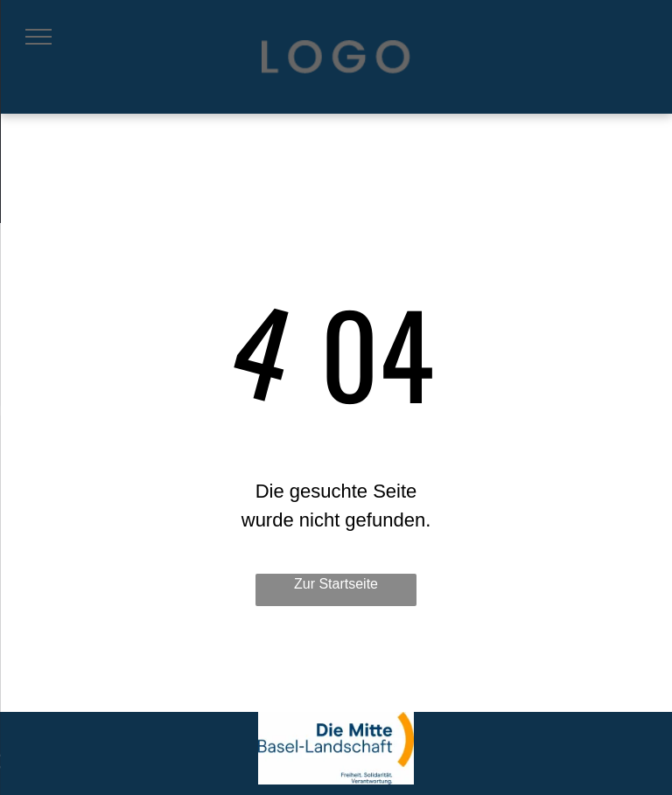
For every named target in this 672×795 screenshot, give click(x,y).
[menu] (38, 37)
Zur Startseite (336, 584)
